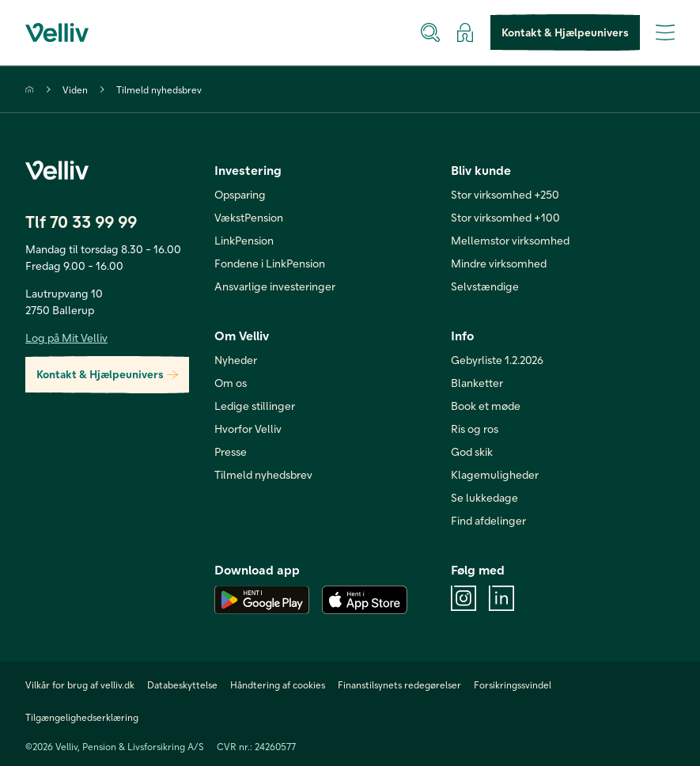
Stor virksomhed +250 (505, 194)
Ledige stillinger (255, 406)
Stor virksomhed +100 (505, 217)
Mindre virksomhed (499, 263)
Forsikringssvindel (513, 684)
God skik (472, 451)
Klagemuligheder (495, 474)
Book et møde (486, 406)
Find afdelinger (488, 520)
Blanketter (477, 383)
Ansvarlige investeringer (275, 286)
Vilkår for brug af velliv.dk (80, 684)
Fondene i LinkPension (270, 263)
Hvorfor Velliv (248, 429)
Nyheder (236, 360)
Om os (231, 383)
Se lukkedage (484, 497)
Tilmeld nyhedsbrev (159, 89)
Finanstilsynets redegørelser (399, 684)
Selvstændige (485, 286)
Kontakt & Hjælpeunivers (565, 33)
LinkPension (244, 240)
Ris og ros (475, 429)
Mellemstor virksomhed (510, 240)
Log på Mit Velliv (66, 337)
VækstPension (249, 217)
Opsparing (240, 194)
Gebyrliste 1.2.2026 (497, 360)
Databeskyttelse (182, 684)
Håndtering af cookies (278, 684)
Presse (231, 451)
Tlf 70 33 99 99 (81, 221)
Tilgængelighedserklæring (82, 717)
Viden (75, 89)
